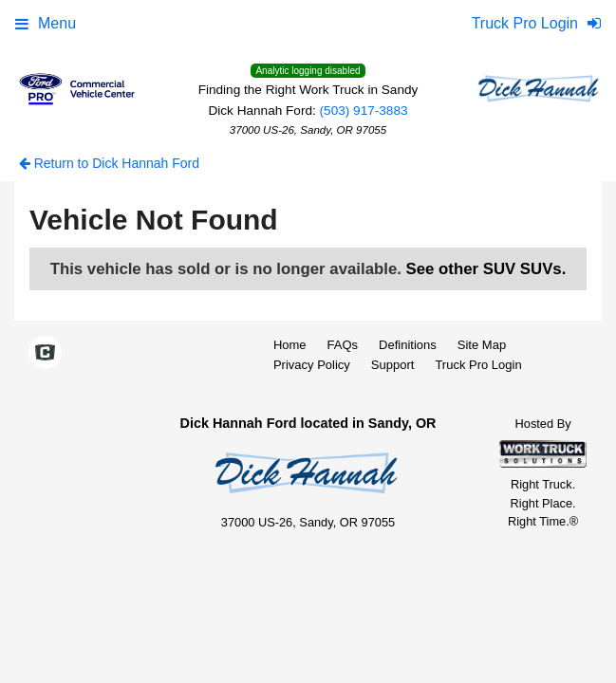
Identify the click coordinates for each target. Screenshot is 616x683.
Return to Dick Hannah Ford (109, 163)
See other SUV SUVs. (486, 269)
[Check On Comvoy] (45, 354)
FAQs (343, 345)
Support (393, 365)
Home (290, 345)
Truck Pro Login (478, 365)
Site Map (482, 345)
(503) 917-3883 (364, 111)
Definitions (408, 345)
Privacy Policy (312, 365)
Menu (46, 23)
